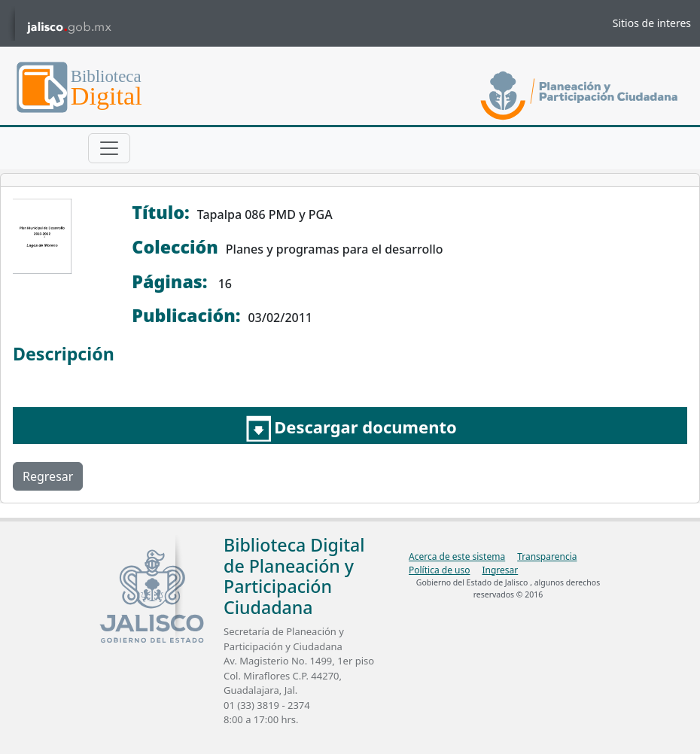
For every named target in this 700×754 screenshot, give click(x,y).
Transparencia (547, 556)
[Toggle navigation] (109, 148)
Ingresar (500, 570)
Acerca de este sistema (457, 556)
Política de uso (439, 570)
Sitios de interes (652, 23)
